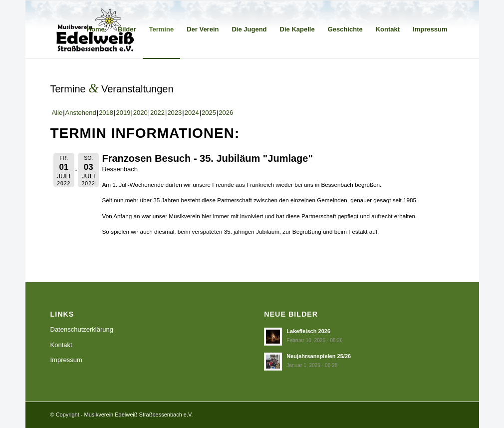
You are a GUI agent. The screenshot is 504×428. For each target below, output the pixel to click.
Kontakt (61, 345)
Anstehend (81, 113)
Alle (57, 113)
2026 (226, 113)
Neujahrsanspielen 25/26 (319, 356)
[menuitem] (96, 29)
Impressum (66, 360)
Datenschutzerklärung (82, 329)
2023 (174, 113)
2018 (106, 113)
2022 (157, 113)
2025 (209, 113)
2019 (123, 113)
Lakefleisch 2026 (308, 331)
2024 (192, 113)
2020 (140, 113)
